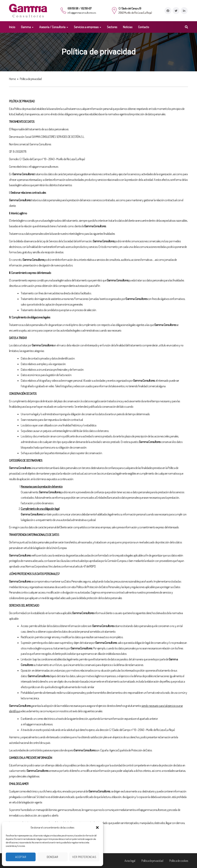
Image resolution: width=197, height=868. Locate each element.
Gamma (26, 27)
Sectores (112, 27)
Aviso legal (130, 861)
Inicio (12, 27)
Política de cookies (179, 861)
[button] (97, 828)
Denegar (52, 857)
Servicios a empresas (86, 27)
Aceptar (21, 857)
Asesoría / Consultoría (52, 27)
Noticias (128, 27)
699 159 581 (73, 8)
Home (12, 79)
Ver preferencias (84, 857)
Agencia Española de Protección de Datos (131, 750)
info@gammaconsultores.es (82, 13)
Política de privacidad (152, 861)
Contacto (144, 27)
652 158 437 (86, 8)
